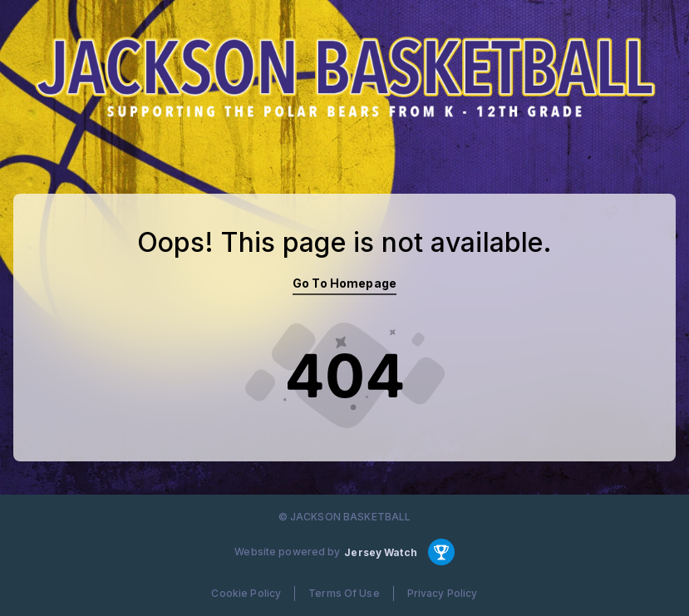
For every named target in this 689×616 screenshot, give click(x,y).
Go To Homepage (344, 283)
